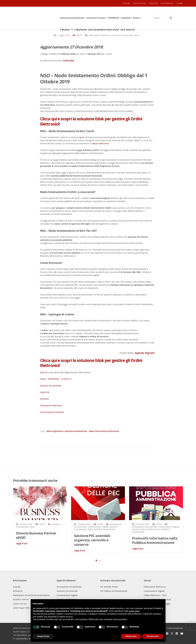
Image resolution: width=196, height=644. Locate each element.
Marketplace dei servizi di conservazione (31, 595)
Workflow (44, 399)
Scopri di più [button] (43, 636)
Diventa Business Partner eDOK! (36, 535)
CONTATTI (66, 379)
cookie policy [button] (134, 611)
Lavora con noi (139, 3)
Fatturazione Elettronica (100, 35)
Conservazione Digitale (98, 527)
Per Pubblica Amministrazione (114, 591)
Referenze (18, 591)
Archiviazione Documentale (145, 527)
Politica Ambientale (175, 628)
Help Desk (153, 3)
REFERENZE (54, 379)
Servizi (136, 18)
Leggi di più (22, 543)
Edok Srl (44, 372)
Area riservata (167, 3)
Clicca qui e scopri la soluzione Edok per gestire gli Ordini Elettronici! (91, 121)
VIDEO (43, 379)
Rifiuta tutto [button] (131, 636)
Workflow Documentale (105, 529)
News (137, 35)
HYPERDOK (113, 18)
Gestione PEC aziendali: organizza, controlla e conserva (92, 540)
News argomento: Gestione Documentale (67, 431)
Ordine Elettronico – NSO (155, 595)
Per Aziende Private (109, 587)
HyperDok (45, 392)
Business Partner (21, 599)
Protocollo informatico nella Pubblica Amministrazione (155, 540)
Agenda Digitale (145, 353)
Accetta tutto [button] (153, 636)
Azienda (126, 3)
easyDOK (126, 18)
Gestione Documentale (72, 18)
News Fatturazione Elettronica (104, 431)
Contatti (179, 3)
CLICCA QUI (69, 60)
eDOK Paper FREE (21, 608)
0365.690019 (22, 635)
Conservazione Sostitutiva (52, 412)
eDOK (79, 35)
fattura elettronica (101, 143)
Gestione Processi (96, 18)
